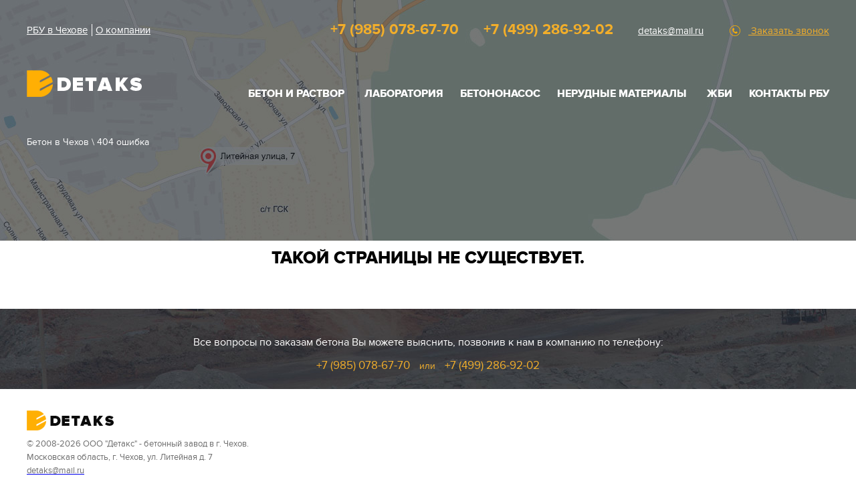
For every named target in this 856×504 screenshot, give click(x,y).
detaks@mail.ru (671, 31)
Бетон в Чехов (58, 142)
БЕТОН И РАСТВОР (296, 94)
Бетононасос (500, 94)
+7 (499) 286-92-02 (548, 30)
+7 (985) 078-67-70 (395, 30)
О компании (123, 30)
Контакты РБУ (789, 94)
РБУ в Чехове (57, 30)
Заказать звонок (789, 31)
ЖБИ (720, 94)
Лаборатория (404, 94)
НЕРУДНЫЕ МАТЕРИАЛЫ (622, 94)
